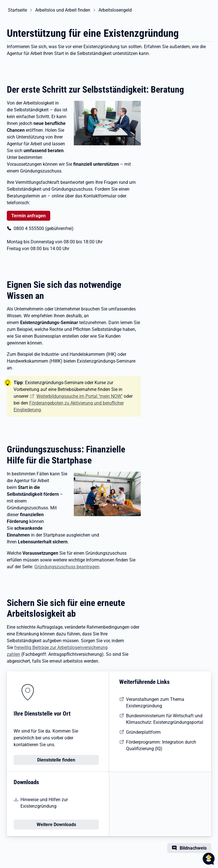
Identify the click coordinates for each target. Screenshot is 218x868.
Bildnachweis (193, 848)
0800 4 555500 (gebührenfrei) (44, 228)
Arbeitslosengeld (114, 10)
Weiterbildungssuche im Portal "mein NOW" (79, 396)
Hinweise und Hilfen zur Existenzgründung (44, 803)
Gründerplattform (143, 732)
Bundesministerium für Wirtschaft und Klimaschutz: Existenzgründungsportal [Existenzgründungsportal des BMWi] (165, 719)
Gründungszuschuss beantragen (67, 567)
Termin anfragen (29, 216)
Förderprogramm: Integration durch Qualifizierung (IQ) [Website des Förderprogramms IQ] (161, 745)
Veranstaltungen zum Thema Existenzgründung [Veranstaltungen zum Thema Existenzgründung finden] (155, 703)
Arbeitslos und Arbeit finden (62, 10)
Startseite (16, 10)
